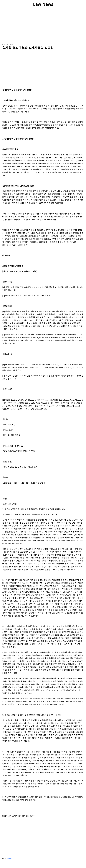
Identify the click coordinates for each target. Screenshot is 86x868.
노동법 (10, 858)
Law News (43, 4)
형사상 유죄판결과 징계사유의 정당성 (28, 48)
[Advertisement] (43, 27)
